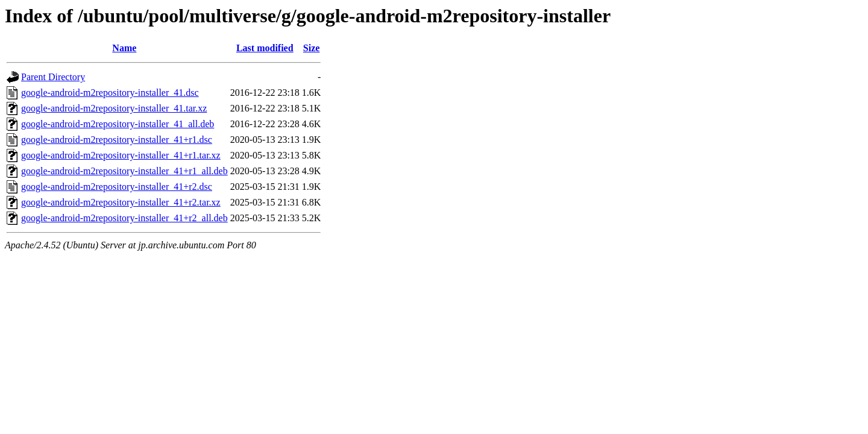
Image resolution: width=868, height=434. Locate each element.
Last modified (265, 48)
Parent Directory (53, 77)
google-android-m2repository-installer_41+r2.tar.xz (121, 202)
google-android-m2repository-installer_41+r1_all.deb (124, 171)
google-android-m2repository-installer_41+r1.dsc (117, 140)
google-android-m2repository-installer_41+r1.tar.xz (121, 155)
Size (312, 48)
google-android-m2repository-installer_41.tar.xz (114, 108)
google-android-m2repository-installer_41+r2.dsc (117, 187)
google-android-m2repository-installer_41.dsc (110, 93)
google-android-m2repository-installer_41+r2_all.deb (124, 218)
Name (124, 48)
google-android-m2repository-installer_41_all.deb (118, 124)
